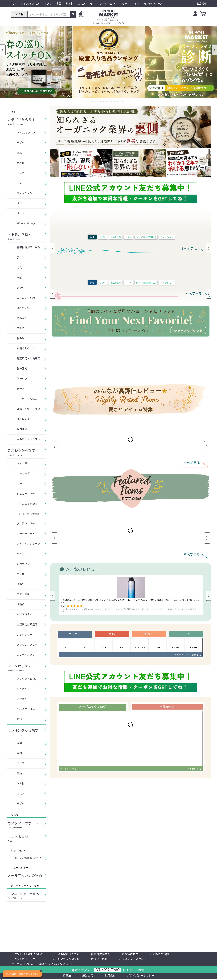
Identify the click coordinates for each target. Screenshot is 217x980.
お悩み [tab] (149, 634)
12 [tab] (123, 101)
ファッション (167, 237)
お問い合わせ (102, 959)
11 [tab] (120, 101)
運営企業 (87, 976)
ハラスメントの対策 (136, 959)
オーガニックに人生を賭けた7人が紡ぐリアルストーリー (48, 964)
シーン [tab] (186, 634)
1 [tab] (92, 101)
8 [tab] (112, 101)
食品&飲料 (116, 237)
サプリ (103, 237)
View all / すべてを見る (187, 655)
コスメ (128, 237)
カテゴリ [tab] (75, 634)
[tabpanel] (36, 62)
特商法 (65, 976)
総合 (92, 237)
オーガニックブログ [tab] (93, 707)
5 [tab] (103, 101)
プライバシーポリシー (141, 976)
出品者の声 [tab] (167, 707)
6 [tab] (106, 101)
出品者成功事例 (104, 954)
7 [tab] (109, 101)
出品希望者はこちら (69, 954)
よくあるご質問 (164, 954)
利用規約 (110, 976)
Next (214, 50)
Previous (3, 50)
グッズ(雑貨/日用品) (146, 237)
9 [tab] (114, 101)
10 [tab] (117, 101)
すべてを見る (193, 769)
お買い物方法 (134, 954)
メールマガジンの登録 (68, 959)
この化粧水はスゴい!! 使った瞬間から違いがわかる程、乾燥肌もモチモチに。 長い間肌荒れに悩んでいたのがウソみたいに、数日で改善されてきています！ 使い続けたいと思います (131, 610)
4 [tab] (101, 101)
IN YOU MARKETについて (28, 954)
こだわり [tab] (112, 634)
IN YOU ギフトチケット (27, 959)
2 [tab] (95, 101)
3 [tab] (98, 101)
